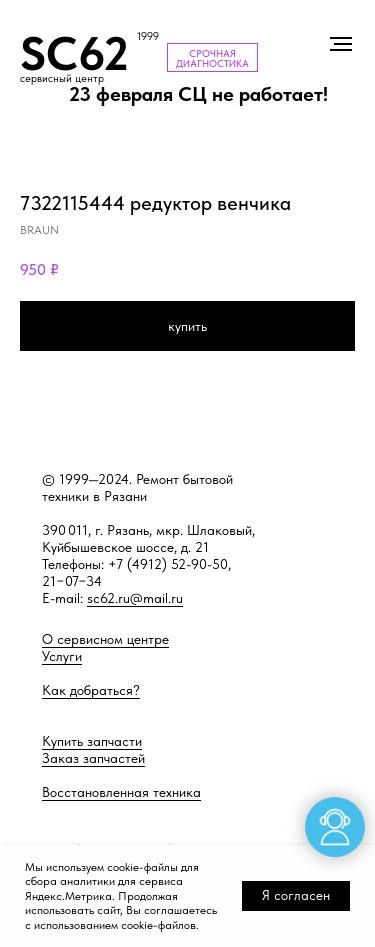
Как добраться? (91, 690)
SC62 (74, 53)
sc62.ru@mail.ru (135, 598)
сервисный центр (62, 78)
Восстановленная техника (121, 792)
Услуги (62, 656)
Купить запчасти (92, 741)
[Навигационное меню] (341, 44)
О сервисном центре (105, 639)
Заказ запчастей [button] (93, 758)
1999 (148, 36)
